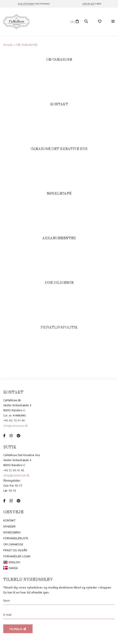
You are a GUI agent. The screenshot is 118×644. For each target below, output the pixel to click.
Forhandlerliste (16, 538)
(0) (73, 22)
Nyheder (9, 526)
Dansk (13, 568)
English (14, 562)
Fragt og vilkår (15, 550)
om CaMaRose (13, 544)
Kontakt (9, 520)
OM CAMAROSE (59, 60)
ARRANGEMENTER (59, 238)
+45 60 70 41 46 (14, 420)
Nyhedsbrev (12, 532)
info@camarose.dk (16, 426)
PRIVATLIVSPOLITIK (59, 328)
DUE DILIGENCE (59, 283)
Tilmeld (18, 629)
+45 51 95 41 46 (14, 470)
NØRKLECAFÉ (59, 194)
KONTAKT (59, 104)
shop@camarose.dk (16, 475)
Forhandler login (17, 556)
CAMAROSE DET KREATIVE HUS (59, 149)
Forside (8, 45)
